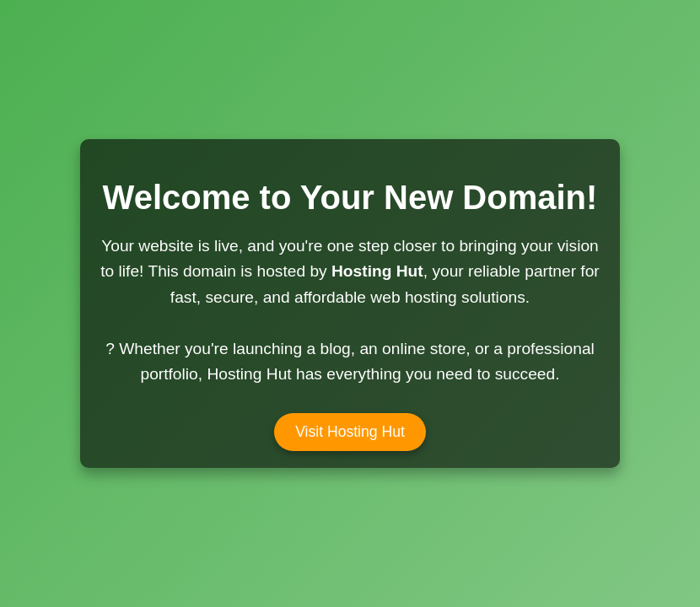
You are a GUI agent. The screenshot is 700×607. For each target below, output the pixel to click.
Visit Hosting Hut (350, 432)
